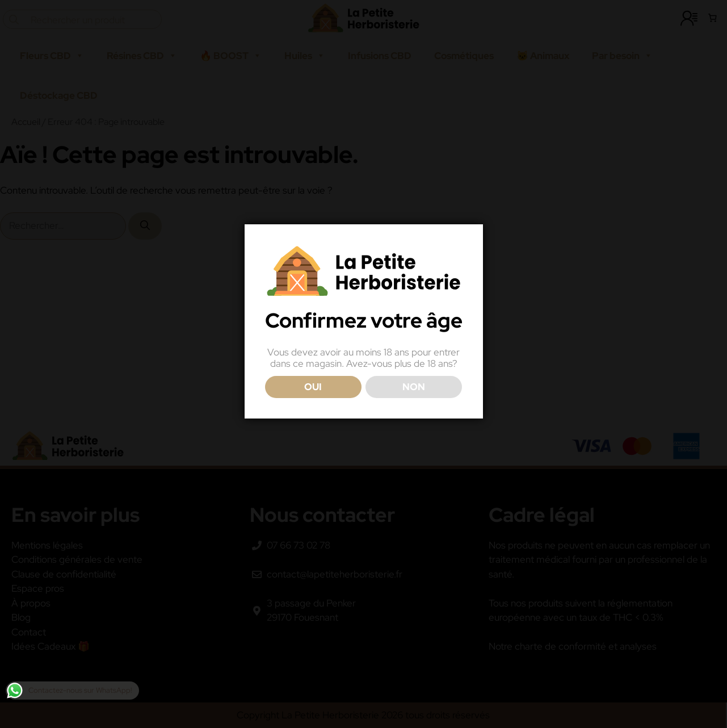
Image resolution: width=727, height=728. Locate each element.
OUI (313, 387)
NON (414, 387)
